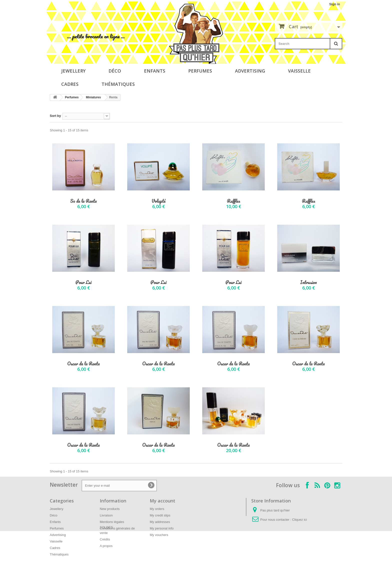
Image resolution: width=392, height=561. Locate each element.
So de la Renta (83, 201)
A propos (106, 546)
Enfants (155, 71)
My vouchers (159, 535)
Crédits (105, 539)
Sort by (55, 116)
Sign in (335, 4)
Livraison (106, 515)
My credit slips (160, 515)
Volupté (158, 201)
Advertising (250, 71)
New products (110, 509)
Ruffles (233, 201)
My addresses (160, 522)
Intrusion (308, 282)
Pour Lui (83, 282)
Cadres (70, 84)
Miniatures (93, 97)
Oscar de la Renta (83, 364)
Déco (115, 71)
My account (162, 501)
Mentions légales (112, 522)
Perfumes (200, 71)
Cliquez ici (299, 520)
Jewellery (73, 71)
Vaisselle (299, 71)
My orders (157, 509)
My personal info (162, 528)
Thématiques (118, 84)
